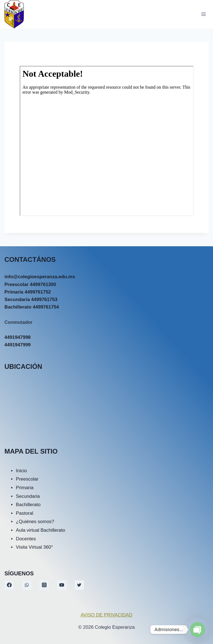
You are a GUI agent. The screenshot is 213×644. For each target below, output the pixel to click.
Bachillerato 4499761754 (32, 307)
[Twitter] (79, 585)
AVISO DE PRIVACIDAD (106, 615)
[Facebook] (9, 585)
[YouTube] (62, 585)
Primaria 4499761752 (28, 292)
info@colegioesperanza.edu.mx (40, 277)
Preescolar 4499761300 (30, 284)
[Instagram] (44, 585)
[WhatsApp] (27, 585)
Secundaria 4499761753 (31, 299)
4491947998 (18, 337)
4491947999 (18, 345)
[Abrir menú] (203, 14)
